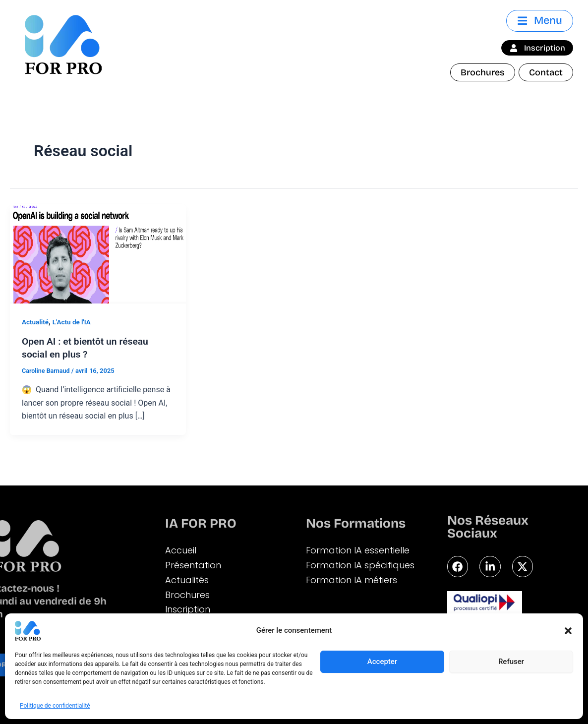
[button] (568, 631)
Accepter (382, 662)
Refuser (511, 662)
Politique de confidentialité (55, 706)
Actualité (36, 322)
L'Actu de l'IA (73, 322)
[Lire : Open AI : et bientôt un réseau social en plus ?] (98, 253)
